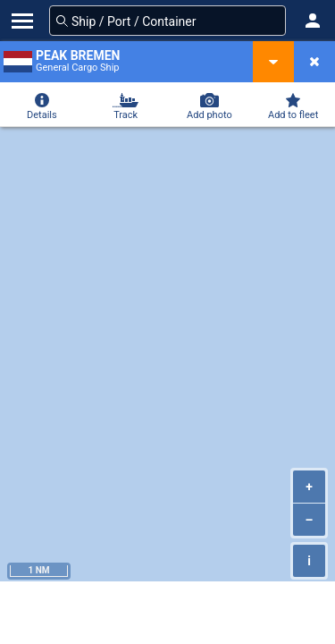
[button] (313, 21)
